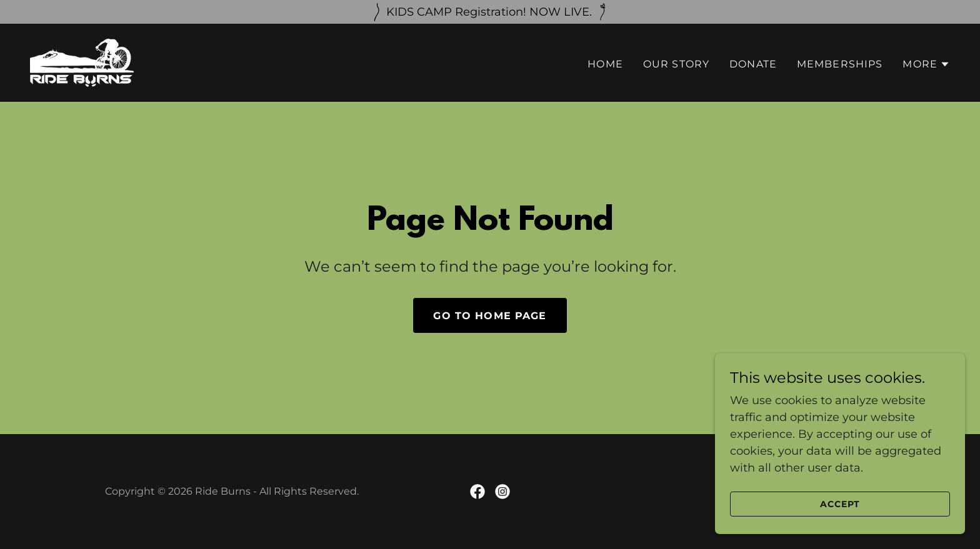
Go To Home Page (490, 316)
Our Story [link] (676, 64)
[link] (82, 62)
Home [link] (605, 64)
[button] (926, 64)
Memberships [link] (840, 64)
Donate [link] (753, 64)
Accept (840, 504)
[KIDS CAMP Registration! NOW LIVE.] (490, 12)
